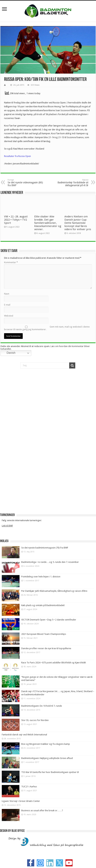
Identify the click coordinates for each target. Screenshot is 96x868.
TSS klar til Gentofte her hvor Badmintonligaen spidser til (50, 772)
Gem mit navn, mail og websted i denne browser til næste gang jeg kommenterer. (47, 328)
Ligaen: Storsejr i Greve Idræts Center (21, 801)
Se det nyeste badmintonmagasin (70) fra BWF (45, 548)
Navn (7, 294)
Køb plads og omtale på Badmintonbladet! (43, 605)
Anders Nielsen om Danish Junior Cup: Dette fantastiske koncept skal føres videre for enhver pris (78, 223)
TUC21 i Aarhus (29, 787)
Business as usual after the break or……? (42, 810)
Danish (9, 353)
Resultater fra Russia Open (17, 156)
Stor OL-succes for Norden (35, 720)
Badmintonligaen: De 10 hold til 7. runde (42, 706)
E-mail (7, 305)
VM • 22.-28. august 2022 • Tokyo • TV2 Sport (16, 220)
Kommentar (11, 262)
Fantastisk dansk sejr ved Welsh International (24, 735)
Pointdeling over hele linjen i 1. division (41, 577)
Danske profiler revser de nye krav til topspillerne (46, 648)
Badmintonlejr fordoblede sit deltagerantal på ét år (70, 183)
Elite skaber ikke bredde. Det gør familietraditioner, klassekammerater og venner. (48, 223)
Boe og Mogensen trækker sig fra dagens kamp (46, 744)
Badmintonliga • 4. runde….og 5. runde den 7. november (50, 562)
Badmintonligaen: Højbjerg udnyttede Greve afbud (47, 758)
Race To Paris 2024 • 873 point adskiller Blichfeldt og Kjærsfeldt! (54, 663)
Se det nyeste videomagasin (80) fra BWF (26, 183)
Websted (9, 316)
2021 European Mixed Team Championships (44, 634)
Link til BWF (7, 526)
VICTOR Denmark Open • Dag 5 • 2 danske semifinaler (49, 620)
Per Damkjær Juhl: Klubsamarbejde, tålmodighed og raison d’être (54, 591)
